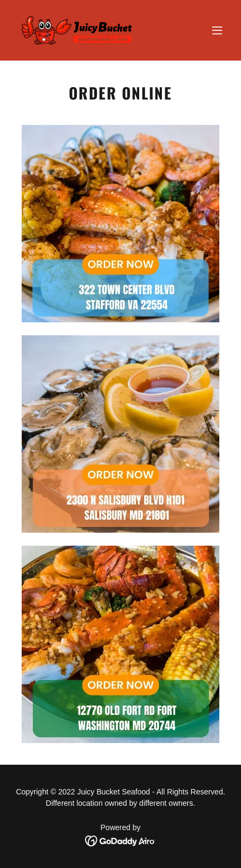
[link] (78, 30)
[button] (217, 30)
